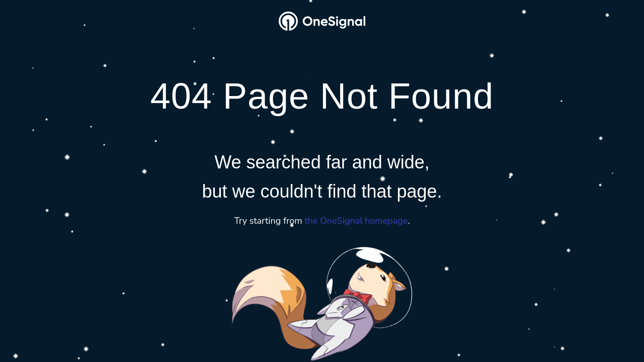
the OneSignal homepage (356, 221)
